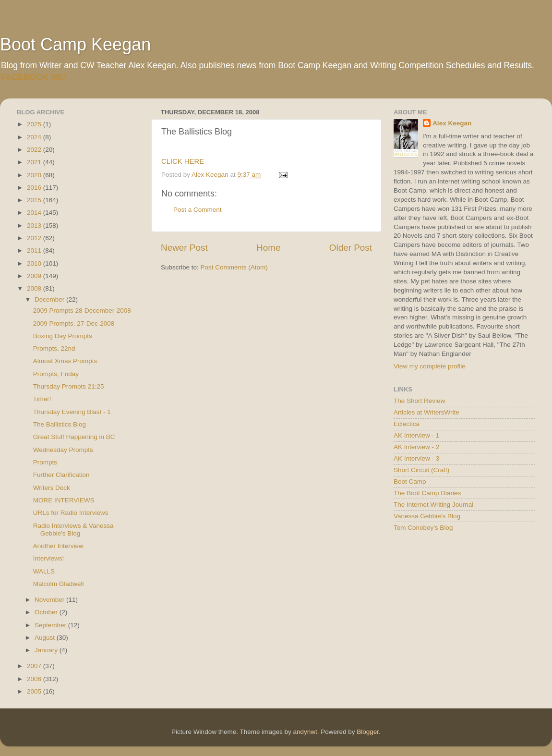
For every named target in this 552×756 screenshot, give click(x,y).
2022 (35, 150)
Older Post (351, 248)
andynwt (305, 732)
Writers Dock (52, 488)
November (50, 600)
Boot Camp (410, 482)
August (46, 638)
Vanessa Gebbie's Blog (427, 516)
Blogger (368, 732)
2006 (35, 679)
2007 (35, 666)
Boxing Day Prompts (63, 336)
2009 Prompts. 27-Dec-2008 (74, 323)
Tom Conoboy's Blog (423, 528)
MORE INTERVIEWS (64, 500)
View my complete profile (430, 366)
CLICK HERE (183, 161)
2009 (35, 276)
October (47, 612)
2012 (35, 238)
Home (268, 248)
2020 (35, 175)
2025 (35, 124)
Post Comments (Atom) (234, 267)
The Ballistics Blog (60, 424)
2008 (35, 288)
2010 (35, 263)
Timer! (42, 399)
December (50, 299)
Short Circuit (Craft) (421, 470)
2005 (35, 691)
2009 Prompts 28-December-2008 (82, 311)
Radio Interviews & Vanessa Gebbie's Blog (73, 530)
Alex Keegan (452, 123)
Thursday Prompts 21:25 (69, 386)
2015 (35, 200)
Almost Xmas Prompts (65, 361)
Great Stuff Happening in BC (74, 437)
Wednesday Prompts (63, 450)
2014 (35, 213)
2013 (35, 226)
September (51, 625)
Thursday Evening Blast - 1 (72, 412)
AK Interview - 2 (416, 447)
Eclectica (407, 424)
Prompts (45, 462)
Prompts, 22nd (54, 348)
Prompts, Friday (56, 374)
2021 (35, 162)
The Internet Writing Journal (433, 505)
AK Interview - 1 (416, 435)
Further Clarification (61, 475)
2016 (35, 188)
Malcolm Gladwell (59, 584)
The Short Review (419, 401)
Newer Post (184, 248)
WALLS (44, 571)
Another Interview (58, 546)
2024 (35, 137)
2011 (35, 250)
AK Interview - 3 (416, 458)
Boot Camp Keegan (75, 44)
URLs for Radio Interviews (71, 513)
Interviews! (49, 558)
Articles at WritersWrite (426, 412)
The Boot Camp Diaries (427, 493)
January (47, 650)
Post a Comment (198, 210)
